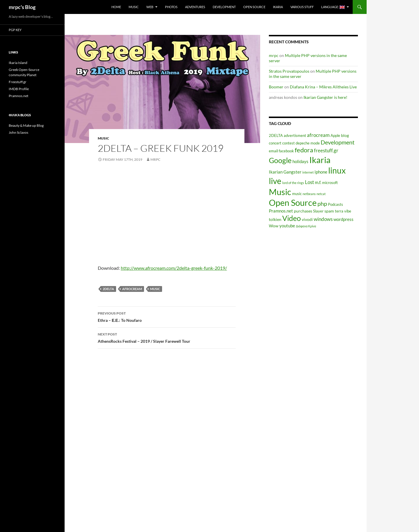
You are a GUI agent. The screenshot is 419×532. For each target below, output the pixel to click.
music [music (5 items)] (297, 194)
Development (224, 7)
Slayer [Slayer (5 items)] (318, 211)
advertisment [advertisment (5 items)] (295, 136)
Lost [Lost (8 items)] (309, 182)
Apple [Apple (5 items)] (335, 136)
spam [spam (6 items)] (329, 211)
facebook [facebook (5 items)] (286, 151)
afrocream (132, 289)
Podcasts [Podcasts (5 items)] (335, 205)
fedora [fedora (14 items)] (304, 150)
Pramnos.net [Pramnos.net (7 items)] (281, 211)
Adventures (195, 7)
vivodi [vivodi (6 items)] (307, 219)
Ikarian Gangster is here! (325, 97)
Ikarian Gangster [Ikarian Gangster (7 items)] (285, 172)
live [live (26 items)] (275, 181)
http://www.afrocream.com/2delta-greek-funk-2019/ (174, 268)
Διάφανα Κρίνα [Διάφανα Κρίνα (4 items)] (306, 226)
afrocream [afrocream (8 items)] (318, 135)
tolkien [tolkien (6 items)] (275, 219)
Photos (171, 7)
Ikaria (278, 7)
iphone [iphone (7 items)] (321, 172)
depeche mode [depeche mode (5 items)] (308, 143)
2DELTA (108, 289)
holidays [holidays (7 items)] (300, 161)
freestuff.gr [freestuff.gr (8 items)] (326, 151)
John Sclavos (18, 132)
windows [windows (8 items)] (323, 219)
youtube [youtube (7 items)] (287, 226)
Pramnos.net (18, 96)
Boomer (276, 87)
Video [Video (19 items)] (292, 218)
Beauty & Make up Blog (26, 125)
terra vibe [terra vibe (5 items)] (343, 211)
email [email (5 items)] (273, 151)
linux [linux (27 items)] (337, 170)
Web (150, 7)
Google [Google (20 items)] (280, 160)
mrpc (155, 159)
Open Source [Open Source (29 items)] (293, 202)
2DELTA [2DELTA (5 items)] (276, 136)
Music (134, 7)
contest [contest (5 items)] (288, 143)
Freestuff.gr (18, 82)
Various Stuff (302, 7)
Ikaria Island (18, 63)
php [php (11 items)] (322, 204)
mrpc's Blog (22, 7)
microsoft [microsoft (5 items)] (330, 183)
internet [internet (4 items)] (308, 172)
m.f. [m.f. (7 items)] (318, 182)
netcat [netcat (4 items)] (321, 194)
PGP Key (15, 30)
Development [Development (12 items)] (338, 142)
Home (116, 7)
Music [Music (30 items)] (280, 192)
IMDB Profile (19, 89)
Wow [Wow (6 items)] (274, 226)
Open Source (254, 7)
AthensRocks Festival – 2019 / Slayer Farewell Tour (167, 337)
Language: (333, 7)
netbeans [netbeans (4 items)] (309, 194)
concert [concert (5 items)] (275, 143)
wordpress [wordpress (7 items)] (343, 219)
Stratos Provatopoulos (289, 71)
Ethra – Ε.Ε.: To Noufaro (167, 316)
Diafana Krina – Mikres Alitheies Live (323, 87)
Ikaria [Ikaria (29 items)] (320, 160)
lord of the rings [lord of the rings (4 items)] (293, 183)
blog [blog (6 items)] (345, 135)
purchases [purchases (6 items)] (303, 211)
